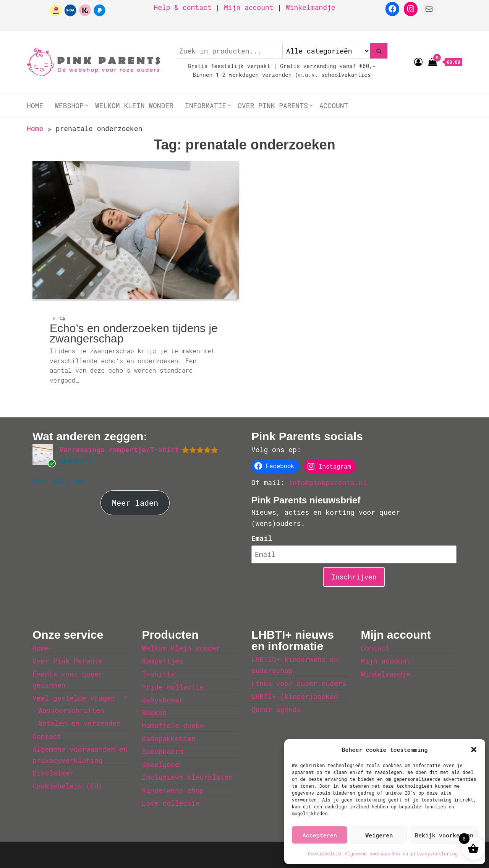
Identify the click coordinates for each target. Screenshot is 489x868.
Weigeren (379, 835)
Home (35, 105)
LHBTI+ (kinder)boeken (295, 696)
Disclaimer (53, 773)
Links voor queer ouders (299, 683)
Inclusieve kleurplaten (188, 777)
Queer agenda (276, 709)
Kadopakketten (169, 738)
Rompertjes (163, 661)
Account (334, 105)
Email (262, 538)
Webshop (69, 105)
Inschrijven (354, 577)
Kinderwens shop (173, 790)
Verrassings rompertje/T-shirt (119, 449)
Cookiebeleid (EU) (68, 786)
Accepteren (320, 835)
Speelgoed (161, 764)
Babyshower (163, 700)
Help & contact (182, 7)
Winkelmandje (311, 7)
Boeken (155, 712)
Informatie (206, 105)
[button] (474, 750)
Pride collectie (173, 687)
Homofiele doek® (173, 725)
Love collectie (171, 803)
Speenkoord (163, 751)
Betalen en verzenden (79, 723)
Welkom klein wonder (134, 105)
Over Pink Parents (273, 105)
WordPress (228, 855)
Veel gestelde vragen (74, 698)
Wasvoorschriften (71, 710)
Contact (47, 736)
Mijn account (249, 7)
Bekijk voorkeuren (444, 835)
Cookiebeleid (324, 853)
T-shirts (159, 674)
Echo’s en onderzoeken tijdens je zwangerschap (134, 333)
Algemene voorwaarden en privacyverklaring (401, 853)
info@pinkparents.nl (328, 482)
